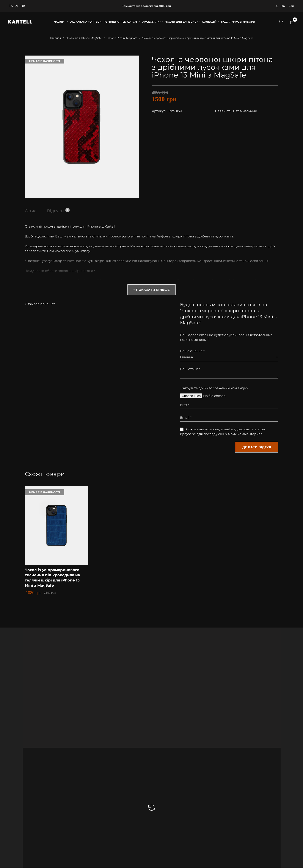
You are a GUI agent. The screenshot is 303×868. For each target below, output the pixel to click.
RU (17, 6)
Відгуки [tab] (59, 211)
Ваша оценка (192, 351)
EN (11, 6)
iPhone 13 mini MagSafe (122, 38)
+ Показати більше (151, 290)
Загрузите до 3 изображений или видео (215, 388)
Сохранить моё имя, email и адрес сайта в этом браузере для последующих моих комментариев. (223, 432)
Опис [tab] (31, 211)
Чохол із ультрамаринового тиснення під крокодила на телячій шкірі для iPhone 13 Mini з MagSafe (54, 578)
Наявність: (224, 111)
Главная (56, 38)
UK (23, 6)
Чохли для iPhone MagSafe (84, 38)
